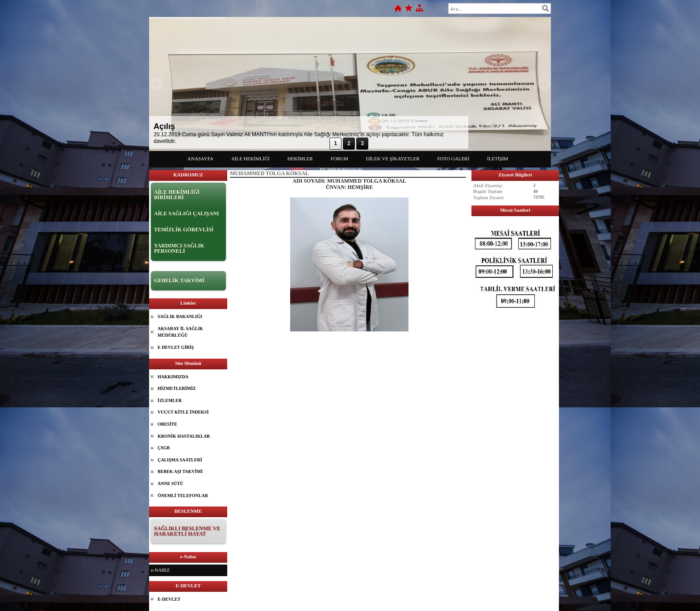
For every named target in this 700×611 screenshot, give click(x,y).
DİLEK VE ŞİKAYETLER (393, 159)
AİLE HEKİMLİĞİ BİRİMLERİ (177, 195)
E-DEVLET (169, 599)
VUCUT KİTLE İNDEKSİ (183, 412)
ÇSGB (164, 448)
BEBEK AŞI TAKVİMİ (180, 471)
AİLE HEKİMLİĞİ (250, 159)
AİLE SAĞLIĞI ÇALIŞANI (186, 213)
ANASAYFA (200, 159)
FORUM (340, 159)
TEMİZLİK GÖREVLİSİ (184, 230)
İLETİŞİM (498, 159)
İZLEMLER (170, 400)
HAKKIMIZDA (173, 377)
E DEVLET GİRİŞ (176, 347)
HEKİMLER (300, 159)
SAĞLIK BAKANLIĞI (180, 316)
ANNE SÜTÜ (171, 483)
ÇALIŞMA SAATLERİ (180, 460)
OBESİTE (167, 424)
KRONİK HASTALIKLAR (184, 436)
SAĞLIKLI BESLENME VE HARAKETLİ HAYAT (187, 531)
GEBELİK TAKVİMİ (179, 280)
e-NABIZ (160, 570)
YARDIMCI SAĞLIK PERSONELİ (179, 248)
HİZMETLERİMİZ (177, 388)
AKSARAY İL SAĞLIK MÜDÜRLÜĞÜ (180, 332)
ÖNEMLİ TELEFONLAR (183, 496)
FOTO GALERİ (454, 159)
